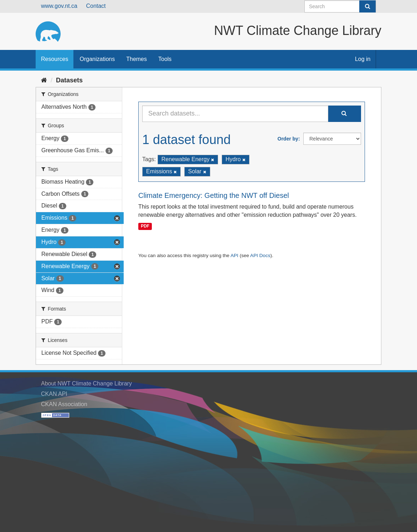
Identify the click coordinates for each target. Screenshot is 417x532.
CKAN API (54, 394)
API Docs (260, 255)
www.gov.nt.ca (59, 6)
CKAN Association (64, 404)
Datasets (69, 80)
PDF (145, 226)
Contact (96, 6)
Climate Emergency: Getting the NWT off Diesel (214, 195)
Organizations (97, 59)
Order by (288, 139)
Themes (137, 59)
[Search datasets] (340, 6)
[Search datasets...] (235, 114)
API (235, 255)
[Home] (44, 80)
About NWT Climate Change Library (86, 383)
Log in (363, 59)
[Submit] (367, 6)
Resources (55, 59)
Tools (165, 59)
